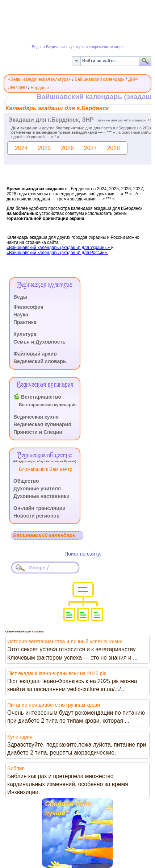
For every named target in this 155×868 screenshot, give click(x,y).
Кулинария (20, 737)
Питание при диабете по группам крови (54, 705)
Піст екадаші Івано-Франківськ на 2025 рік (57, 673)
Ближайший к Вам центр (46, 469)
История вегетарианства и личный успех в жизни (65, 641)
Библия (16, 768)
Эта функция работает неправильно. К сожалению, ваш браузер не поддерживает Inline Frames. (77, 183)
